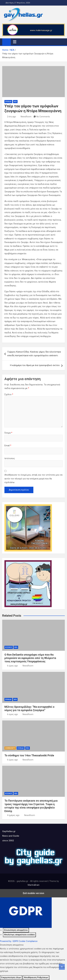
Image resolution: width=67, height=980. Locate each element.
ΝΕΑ (15, 102)
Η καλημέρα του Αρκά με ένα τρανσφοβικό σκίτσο (35, 365)
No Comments (43, 117)
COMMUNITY (10, 748)
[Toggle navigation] (15, 42)
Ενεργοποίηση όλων (11, 978)
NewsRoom (26, 117)
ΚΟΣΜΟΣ (9, 647)
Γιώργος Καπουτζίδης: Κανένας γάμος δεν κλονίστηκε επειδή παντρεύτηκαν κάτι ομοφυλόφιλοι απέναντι (34, 354)
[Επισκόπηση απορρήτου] (16, 930)
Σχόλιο (9, 394)
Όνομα (8, 433)
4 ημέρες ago (13, 815)
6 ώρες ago (12, 666)
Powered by (19, 941)
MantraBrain (34, 885)
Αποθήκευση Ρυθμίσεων (36, 978)
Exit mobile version (33, 893)
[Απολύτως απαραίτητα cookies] (19, 935)
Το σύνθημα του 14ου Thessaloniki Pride (29, 755)
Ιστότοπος (10, 458)
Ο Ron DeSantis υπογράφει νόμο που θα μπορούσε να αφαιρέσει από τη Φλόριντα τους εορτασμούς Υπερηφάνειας (30, 658)
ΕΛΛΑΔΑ (8, 102)
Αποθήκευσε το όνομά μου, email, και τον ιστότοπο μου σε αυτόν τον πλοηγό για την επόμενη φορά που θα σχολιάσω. (33, 479)
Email (8, 446)
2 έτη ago (12, 117)
